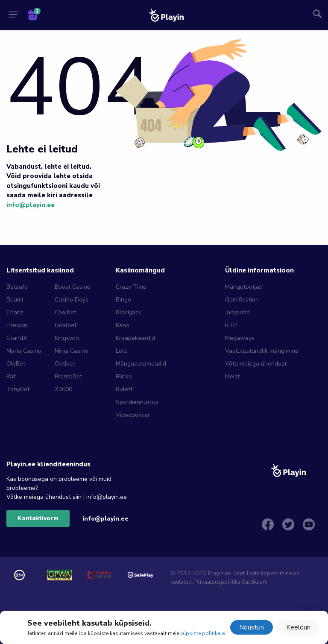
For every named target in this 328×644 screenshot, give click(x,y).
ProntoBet (68, 376)
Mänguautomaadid (141, 364)
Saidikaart (254, 582)
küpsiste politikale (202, 633)
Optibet (65, 364)
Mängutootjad (244, 287)
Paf (11, 376)
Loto (122, 351)
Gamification (242, 300)
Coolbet (65, 312)
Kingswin (67, 338)
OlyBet (16, 364)
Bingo (123, 300)
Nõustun (252, 627)
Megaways (240, 338)
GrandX (17, 338)
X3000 (63, 389)
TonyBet (18, 389)
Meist (232, 376)
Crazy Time (131, 287)
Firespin (17, 325)
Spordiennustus (137, 402)
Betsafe (17, 287)
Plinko (124, 376)
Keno (123, 325)
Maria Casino (24, 351)
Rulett (124, 389)
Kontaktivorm (38, 518)
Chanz (15, 312)
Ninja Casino (72, 351)
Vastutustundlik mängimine (262, 351)
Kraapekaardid (135, 338)
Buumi (15, 300)
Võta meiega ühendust (256, 364)
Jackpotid (237, 312)
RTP (231, 325)
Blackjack (129, 312)
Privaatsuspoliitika (217, 582)
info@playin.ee (31, 205)
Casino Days (72, 300)
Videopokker (133, 415)
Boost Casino (73, 287)
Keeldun (298, 627)
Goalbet (66, 325)
